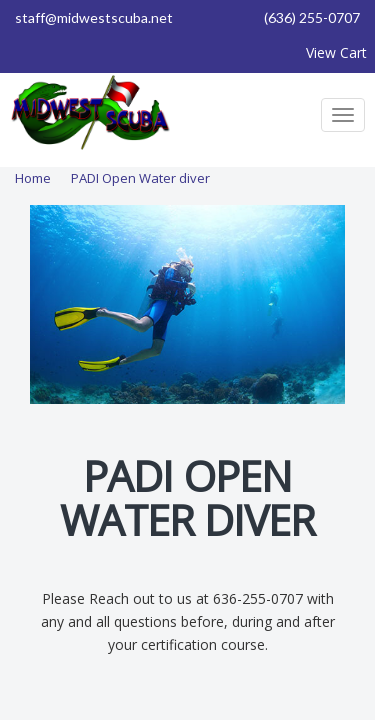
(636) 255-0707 (312, 17)
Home (33, 178)
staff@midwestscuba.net (94, 17)
